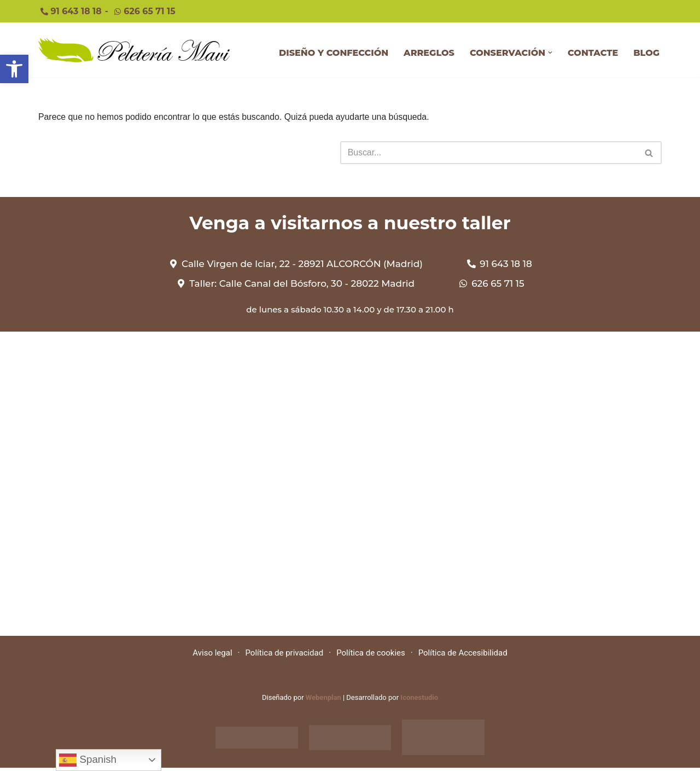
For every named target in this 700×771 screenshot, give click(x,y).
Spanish (88, 760)
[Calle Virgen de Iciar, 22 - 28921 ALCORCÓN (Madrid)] (350, 488)
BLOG (646, 53)
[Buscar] (489, 153)
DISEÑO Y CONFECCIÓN (334, 53)
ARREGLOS (429, 53)
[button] (550, 53)
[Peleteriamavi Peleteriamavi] (134, 50)
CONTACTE (593, 53)
